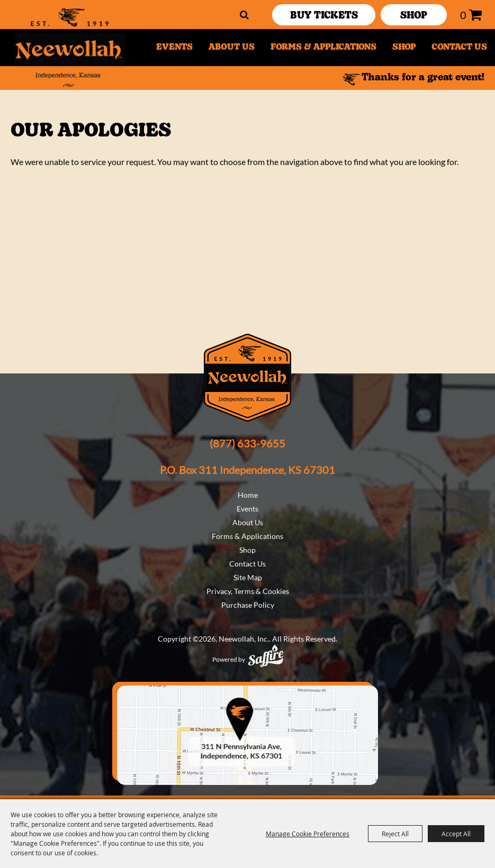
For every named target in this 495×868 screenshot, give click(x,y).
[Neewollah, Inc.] (69, 48)
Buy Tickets (324, 16)
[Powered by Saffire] (266, 656)
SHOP (414, 16)
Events (174, 48)
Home (248, 495)
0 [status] (463, 15)
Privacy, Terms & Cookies (248, 591)
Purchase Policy (248, 605)
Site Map (248, 577)
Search (244, 15)
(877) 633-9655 (247, 443)
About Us (232, 48)
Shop (404, 48)
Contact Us (459, 48)
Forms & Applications (323, 48)
